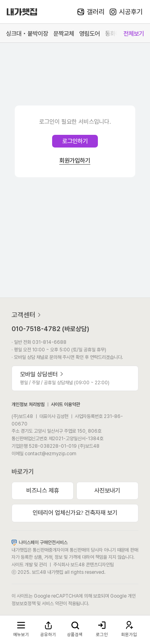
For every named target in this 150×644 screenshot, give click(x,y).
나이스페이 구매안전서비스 (40, 542)
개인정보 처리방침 (28, 404)
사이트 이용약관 (65, 404)
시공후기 (126, 12)
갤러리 (91, 12)
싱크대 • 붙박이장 (27, 34)
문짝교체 (64, 34)
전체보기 (134, 34)
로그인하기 (75, 141)
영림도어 (90, 34)
